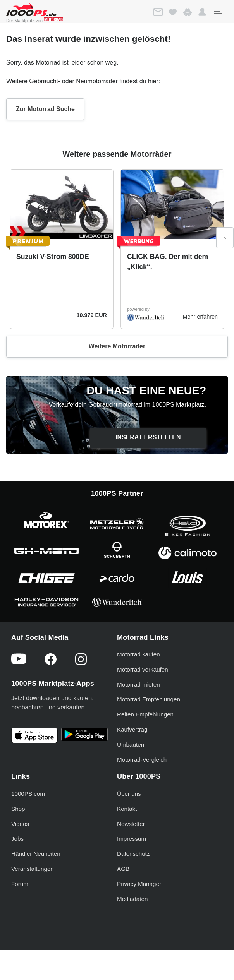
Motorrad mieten (139, 684)
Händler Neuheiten (36, 854)
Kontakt (127, 809)
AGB (123, 869)
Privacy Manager (139, 884)
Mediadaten (132, 899)
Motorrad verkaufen (143, 669)
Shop (18, 809)
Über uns (129, 794)
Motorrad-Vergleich (142, 760)
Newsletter (131, 824)
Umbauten (131, 744)
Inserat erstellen (148, 437)
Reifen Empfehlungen (145, 714)
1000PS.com (28, 794)
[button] (202, 12)
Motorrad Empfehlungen (149, 699)
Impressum (132, 839)
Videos (20, 824)
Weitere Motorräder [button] (117, 346)
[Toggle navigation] (218, 11)
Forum (20, 884)
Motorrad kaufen (139, 654)
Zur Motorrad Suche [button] (45, 109)
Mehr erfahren (200, 317)
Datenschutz (133, 854)
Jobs (17, 839)
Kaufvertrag (132, 729)
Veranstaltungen (33, 869)
